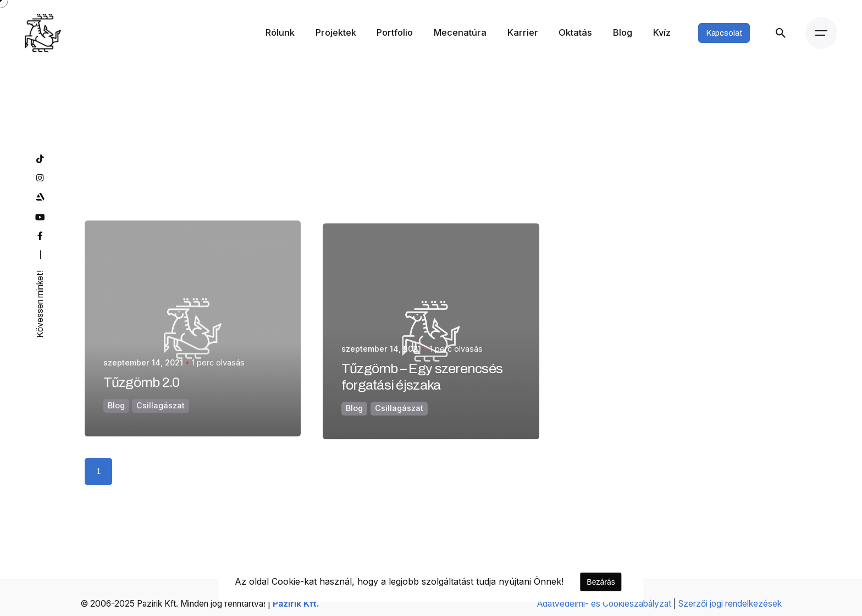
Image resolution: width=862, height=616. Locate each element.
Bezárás (601, 582)
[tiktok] (39, 159)
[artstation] (39, 197)
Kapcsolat (724, 33)
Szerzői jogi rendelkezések (730, 604)
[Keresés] (780, 33)
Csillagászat (161, 418)
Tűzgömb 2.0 (142, 395)
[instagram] (39, 178)
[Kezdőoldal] (43, 33)
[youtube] (39, 218)
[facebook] (39, 236)
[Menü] (821, 33)
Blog (116, 418)
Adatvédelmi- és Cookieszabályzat (604, 604)
